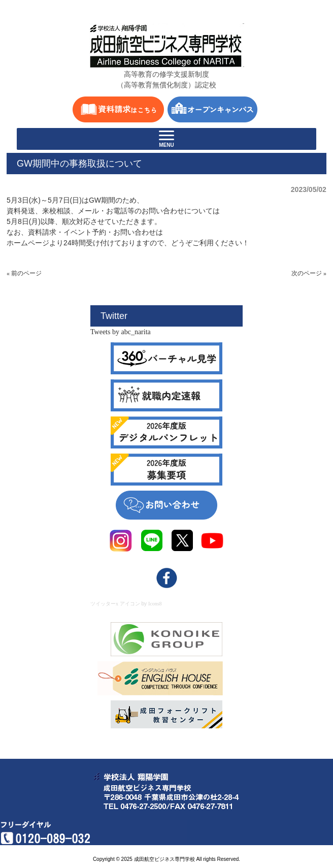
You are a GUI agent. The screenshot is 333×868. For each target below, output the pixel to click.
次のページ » (309, 273)
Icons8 (155, 604)
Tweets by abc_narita (121, 332)
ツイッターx (104, 604)
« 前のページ (24, 273)
